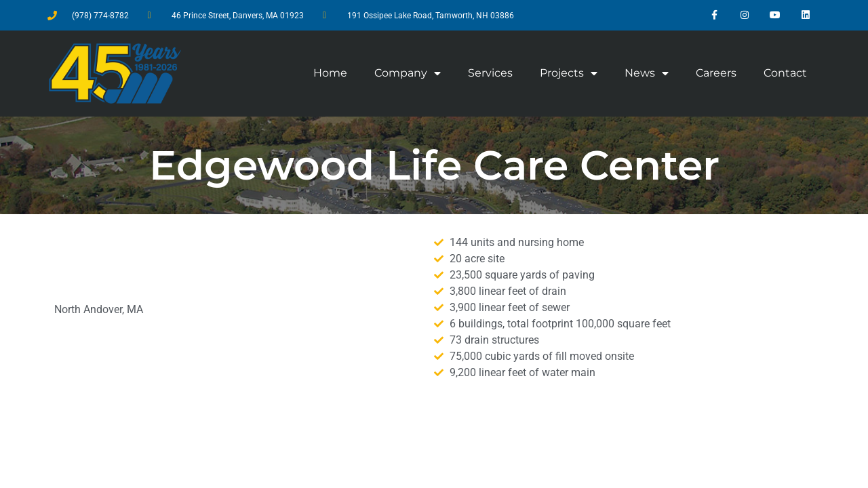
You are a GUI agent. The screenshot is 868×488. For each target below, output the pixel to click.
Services (490, 73)
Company (408, 73)
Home (330, 73)
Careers (716, 73)
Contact (785, 73)
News (647, 73)
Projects (569, 73)
